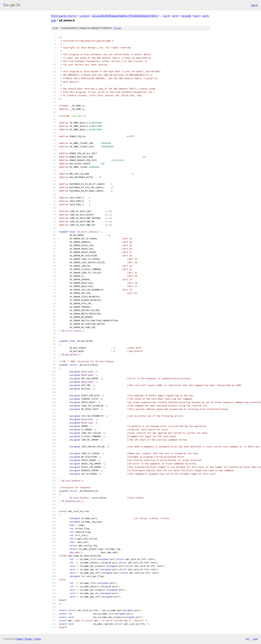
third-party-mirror (64, 16)
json (255, 639)
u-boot (84, 16)
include (186, 16)
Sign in (254, 5)
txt (247, 639)
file (118, 28)
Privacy (28, 639)
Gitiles (20, 639)
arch (167, 16)
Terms (38, 639)
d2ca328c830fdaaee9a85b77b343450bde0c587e (125, 16)
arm (175, 16)
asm (197, 16)
